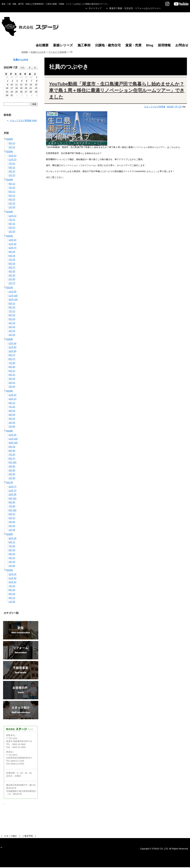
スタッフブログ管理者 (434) (23, 120)
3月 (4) (12, 327)
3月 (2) (12, 419)
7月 (176, 107)
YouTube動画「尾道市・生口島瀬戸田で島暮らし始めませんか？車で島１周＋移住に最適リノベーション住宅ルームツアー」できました (117, 90)
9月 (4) (12, 252)
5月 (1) (12, 167)
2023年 (10, 212)
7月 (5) (12, 454)
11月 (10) (13, 296)
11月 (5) (12, 347)
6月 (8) (12, 367)
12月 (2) (12, 240)
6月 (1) (12, 192)
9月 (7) (12, 355)
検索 (34, 104)
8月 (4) (12, 256)
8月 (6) (12, 451)
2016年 (10, 534)
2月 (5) (12, 474)
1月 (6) (12, 426)
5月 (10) (12, 462)
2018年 (10, 431)
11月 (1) (12, 159)
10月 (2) (12, 582)
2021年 (10, 287)
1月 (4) (12, 335)
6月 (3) (12, 264)
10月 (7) (12, 248)
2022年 (10, 236)
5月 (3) (12, 411)
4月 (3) (12, 323)
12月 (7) (12, 487)
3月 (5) (12, 275)
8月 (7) (12, 359)
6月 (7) (12, 458)
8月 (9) (12, 502)
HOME (25, 52)
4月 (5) (12, 271)
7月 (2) (12, 188)
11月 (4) (12, 244)
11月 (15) (13, 439)
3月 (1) (12, 143)
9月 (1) (12, 184)
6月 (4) (12, 590)
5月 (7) (12, 267)
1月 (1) (12, 147)
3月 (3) (12, 379)
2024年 (10, 180)
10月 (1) (12, 399)
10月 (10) (13, 299)
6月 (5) (12, 550)
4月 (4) (12, 415)
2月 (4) (12, 423)
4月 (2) (12, 199)
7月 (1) (12, 163)
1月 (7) (12, 283)
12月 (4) (12, 343)
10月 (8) (12, 351)
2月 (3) (12, 331)
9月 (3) (12, 447)
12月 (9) (12, 292)
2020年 (10, 339)
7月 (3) (12, 260)
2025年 (10, 151)
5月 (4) (12, 319)
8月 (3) (12, 307)
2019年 (10, 391)
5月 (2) (12, 554)
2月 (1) (12, 227)
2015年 (10, 570)
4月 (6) (12, 466)
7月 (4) (12, 546)
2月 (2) (12, 203)
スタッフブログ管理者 (155, 107)
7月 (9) (12, 363)
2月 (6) (12, 279)
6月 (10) (12, 510)
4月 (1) (12, 224)
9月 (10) (12, 498)
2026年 (10, 139)
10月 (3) (12, 538)
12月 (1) (12, 156)
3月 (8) (12, 470)
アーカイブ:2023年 (58, 52)
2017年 (10, 482)
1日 (180, 107)
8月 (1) (12, 542)
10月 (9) (12, 494)
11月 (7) (12, 491)
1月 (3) (12, 207)
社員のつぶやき (38, 52)
